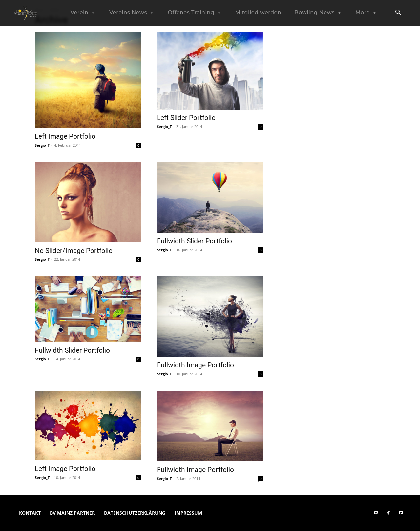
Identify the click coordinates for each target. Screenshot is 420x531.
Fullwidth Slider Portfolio (194, 241)
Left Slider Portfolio (186, 118)
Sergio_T (42, 145)
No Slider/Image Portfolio (74, 251)
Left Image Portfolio (65, 136)
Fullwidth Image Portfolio (195, 365)
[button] (398, 13)
